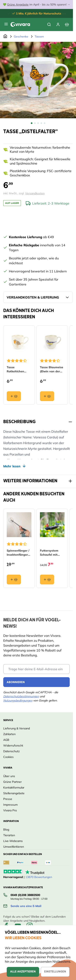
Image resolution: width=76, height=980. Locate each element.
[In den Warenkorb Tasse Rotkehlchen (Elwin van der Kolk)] (14, 396)
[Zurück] (8, 85)
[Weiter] (68, 85)
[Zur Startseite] (5, 37)
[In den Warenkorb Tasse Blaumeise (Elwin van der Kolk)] (47, 396)
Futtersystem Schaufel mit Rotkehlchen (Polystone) (49, 552)
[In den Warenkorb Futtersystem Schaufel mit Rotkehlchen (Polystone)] (47, 579)
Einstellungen (55, 972)
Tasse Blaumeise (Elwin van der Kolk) (52, 369)
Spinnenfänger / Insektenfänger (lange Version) (18, 552)
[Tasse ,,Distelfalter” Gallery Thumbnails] (38, 123)
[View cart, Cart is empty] (67, 24)
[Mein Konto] (58, 24)
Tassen (39, 37)
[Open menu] (6, 24)
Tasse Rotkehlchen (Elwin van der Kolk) (17, 369)
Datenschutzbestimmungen (21, 696)
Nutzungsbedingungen (18, 700)
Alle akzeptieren (23, 972)
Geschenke (21, 37)
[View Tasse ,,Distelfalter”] (32, 123)
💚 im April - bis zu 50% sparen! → (36, 4)
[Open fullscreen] (38, 80)
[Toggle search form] (49, 24)
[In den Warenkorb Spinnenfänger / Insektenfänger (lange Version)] (14, 579)
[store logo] (20, 24)
